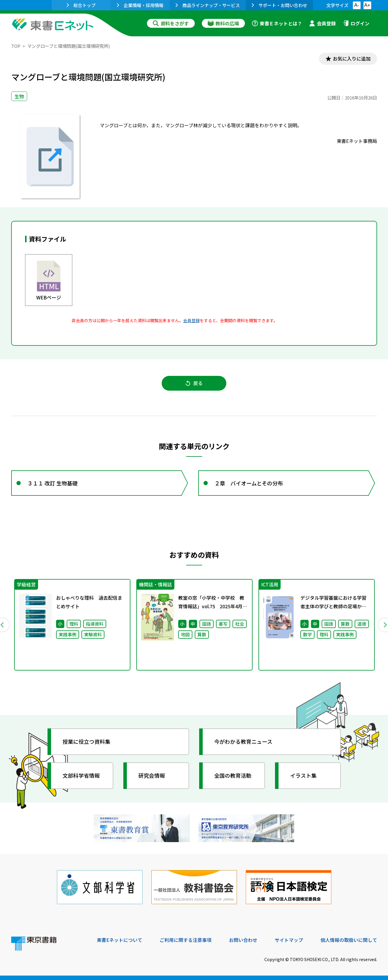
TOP (16, 46)
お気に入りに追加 (351, 58)
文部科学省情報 (81, 776)
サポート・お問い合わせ (279, 5)
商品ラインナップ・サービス (208, 5)
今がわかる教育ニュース (244, 742)
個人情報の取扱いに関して (349, 940)
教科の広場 (223, 23)
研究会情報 (152, 776)
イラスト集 (304, 776)
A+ (367, 5)
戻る (194, 383)
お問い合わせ (243, 940)
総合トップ (81, 5)
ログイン (356, 23)
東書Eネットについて (119, 940)
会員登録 (322, 23)
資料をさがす (171, 23)
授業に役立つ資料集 (87, 742)
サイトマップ (289, 940)
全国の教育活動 (233, 776)
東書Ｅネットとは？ (277, 23)
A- (357, 5)
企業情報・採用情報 (140, 5)
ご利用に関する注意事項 (186, 940)
